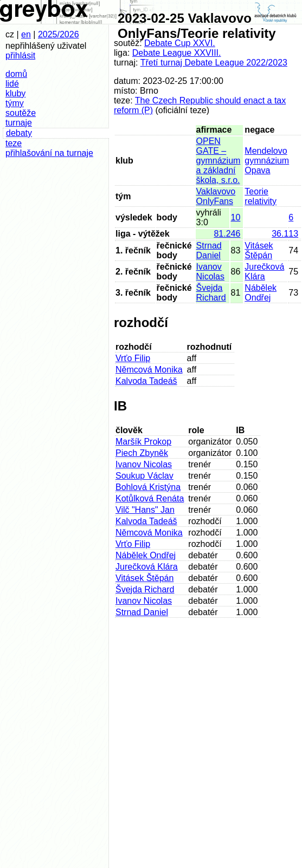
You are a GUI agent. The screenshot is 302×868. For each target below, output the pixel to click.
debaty (19, 133)
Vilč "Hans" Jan (145, 510)
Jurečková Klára (264, 272)
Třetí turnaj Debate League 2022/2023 (214, 63)
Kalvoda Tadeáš (146, 381)
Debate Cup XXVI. (180, 43)
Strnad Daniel (209, 250)
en (26, 34)
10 (236, 217)
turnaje (19, 123)
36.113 (285, 234)
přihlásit (20, 56)
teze (14, 143)
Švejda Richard (211, 293)
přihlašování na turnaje (49, 153)
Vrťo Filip (133, 358)
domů (16, 74)
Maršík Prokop (143, 442)
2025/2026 (59, 34)
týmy (15, 103)
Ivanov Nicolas (210, 272)
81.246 (227, 234)
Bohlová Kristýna (148, 487)
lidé (12, 84)
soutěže (21, 113)
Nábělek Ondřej (261, 293)
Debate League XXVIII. (177, 53)
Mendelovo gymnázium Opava (267, 161)
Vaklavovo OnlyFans (216, 196)
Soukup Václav (144, 476)
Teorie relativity (261, 196)
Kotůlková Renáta (150, 498)
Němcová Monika (149, 370)
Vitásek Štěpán (259, 250)
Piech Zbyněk (142, 453)
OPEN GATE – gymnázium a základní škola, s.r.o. (219, 161)
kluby (15, 93)
